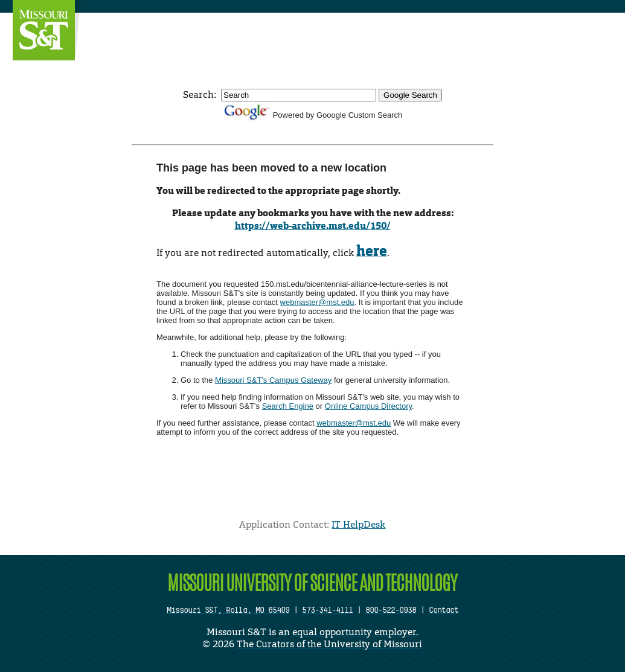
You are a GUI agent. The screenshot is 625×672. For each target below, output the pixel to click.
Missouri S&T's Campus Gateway (273, 380)
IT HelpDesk (358, 524)
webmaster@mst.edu (317, 302)
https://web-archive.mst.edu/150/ (313, 226)
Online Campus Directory (368, 406)
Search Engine (288, 406)
